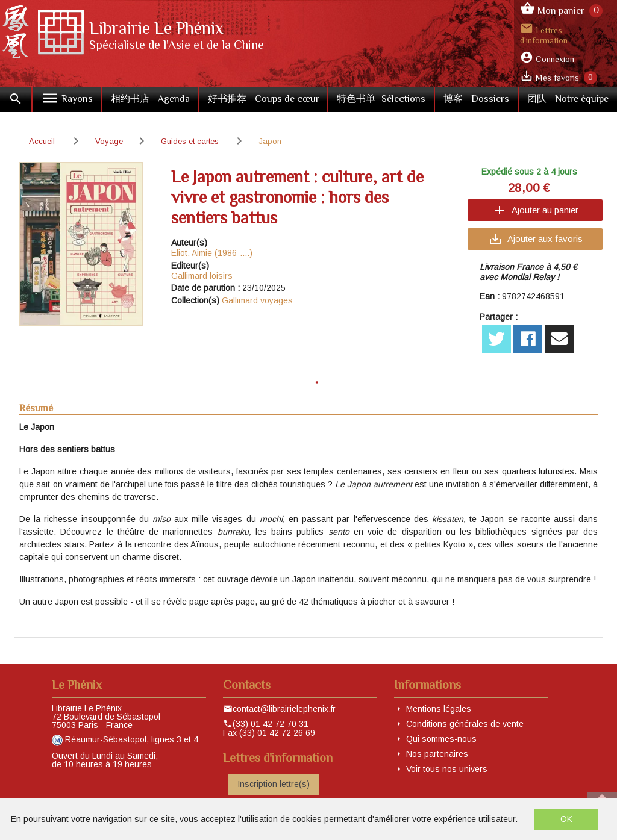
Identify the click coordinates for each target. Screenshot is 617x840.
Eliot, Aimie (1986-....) (212, 253)
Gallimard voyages (257, 300)
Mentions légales (439, 709)
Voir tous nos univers (447, 769)
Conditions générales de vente (465, 724)
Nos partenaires (437, 754)
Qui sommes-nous (441, 739)
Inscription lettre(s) (274, 784)
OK (566, 819)
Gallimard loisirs (202, 276)
